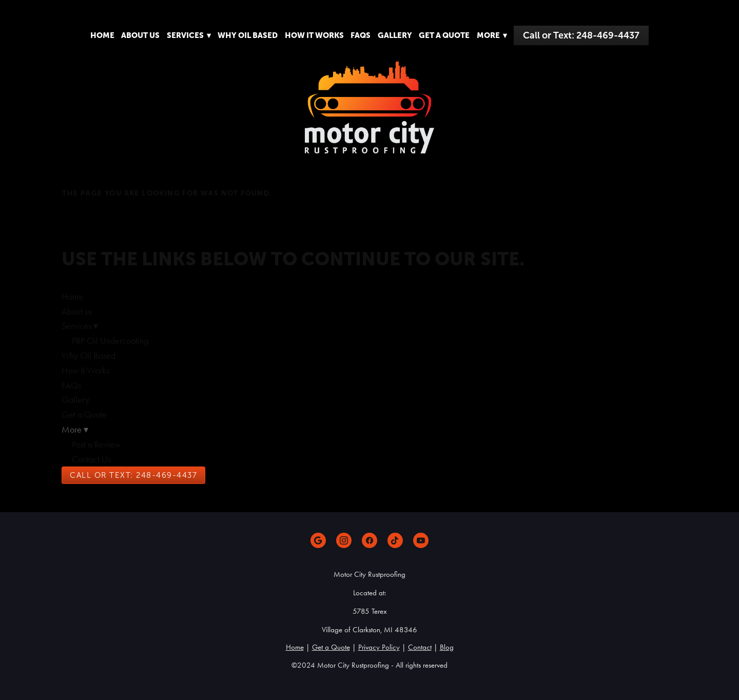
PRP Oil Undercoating (110, 341)
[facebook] (369, 540)
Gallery (395, 35)
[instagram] (344, 540)
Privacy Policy (379, 647)
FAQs (361, 35)
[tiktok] (395, 540)
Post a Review (96, 444)
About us (140, 35)
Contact (420, 647)
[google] (318, 540)
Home (102, 35)
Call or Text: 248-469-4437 (581, 35)
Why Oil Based (248, 35)
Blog (447, 647)
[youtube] (421, 540)
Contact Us (91, 459)
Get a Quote (444, 35)
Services (189, 35)
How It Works (314, 35)
